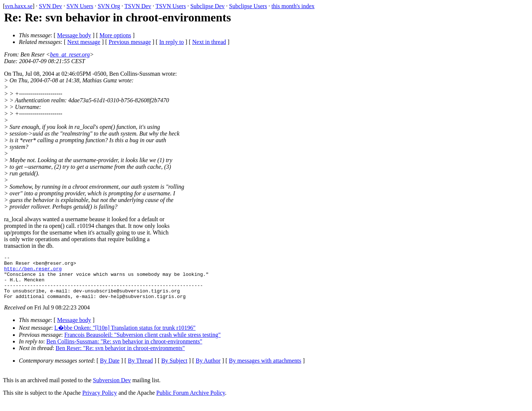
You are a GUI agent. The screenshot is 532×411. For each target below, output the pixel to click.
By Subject (174, 369)
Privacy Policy (100, 402)
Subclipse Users (248, 6)
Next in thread (209, 42)
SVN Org (109, 6)
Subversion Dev (112, 389)
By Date (110, 369)
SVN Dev (50, 6)
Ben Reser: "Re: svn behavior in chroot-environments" (120, 357)
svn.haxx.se (19, 6)
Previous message (130, 42)
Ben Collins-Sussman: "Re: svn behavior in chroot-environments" (125, 350)
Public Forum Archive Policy (191, 402)
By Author (208, 369)
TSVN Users (171, 6)
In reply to (172, 42)
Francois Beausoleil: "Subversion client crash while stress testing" (142, 344)
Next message (84, 42)
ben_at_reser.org (70, 54)
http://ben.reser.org (33, 272)
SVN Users (80, 6)
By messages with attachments (265, 369)
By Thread (140, 369)
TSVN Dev (138, 6)
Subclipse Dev (207, 6)
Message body (74, 35)
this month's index (293, 6)
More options (115, 35)
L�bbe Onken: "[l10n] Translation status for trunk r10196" (125, 337)
